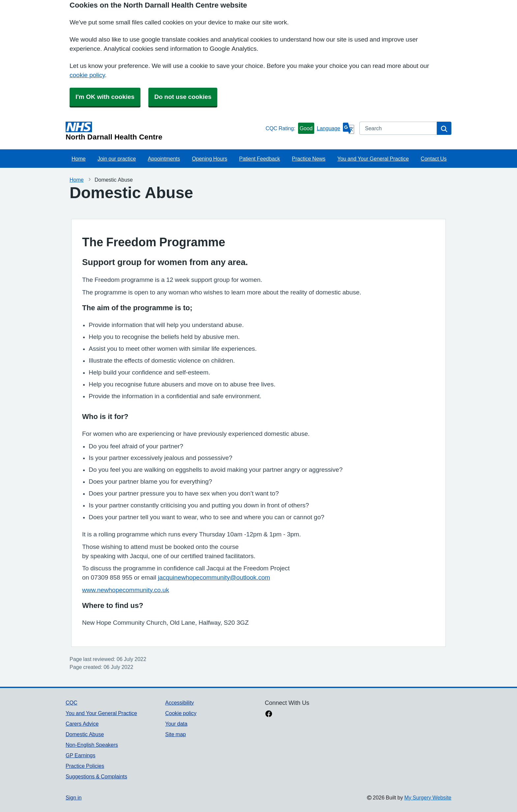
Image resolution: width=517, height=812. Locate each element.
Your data (176, 724)
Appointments (164, 159)
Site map (176, 734)
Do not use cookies (183, 97)
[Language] (335, 128)
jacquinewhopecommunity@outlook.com (214, 577)
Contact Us (434, 159)
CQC (72, 703)
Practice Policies (85, 766)
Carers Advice (82, 724)
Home (79, 159)
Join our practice (117, 159)
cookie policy (87, 75)
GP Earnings (80, 755)
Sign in (74, 797)
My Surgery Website (428, 797)
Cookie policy (181, 713)
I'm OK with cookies (105, 97)
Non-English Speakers (92, 745)
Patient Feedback (259, 159)
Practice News (309, 159)
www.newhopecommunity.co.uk (126, 590)
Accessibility (180, 703)
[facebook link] (269, 714)
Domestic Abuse (85, 734)
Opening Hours (210, 159)
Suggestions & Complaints (96, 776)
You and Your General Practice (373, 159)
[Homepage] (164, 131)
